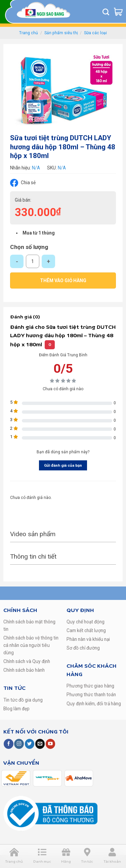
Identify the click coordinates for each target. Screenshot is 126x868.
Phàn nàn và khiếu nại (88, 639)
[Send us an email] (40, 744)
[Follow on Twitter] (30, 744)
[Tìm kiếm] (106, 12)
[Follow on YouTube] (50, 744)
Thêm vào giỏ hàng (63, 280)
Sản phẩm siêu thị (61, 33)
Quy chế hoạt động (86, 622)
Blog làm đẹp (16, 709)
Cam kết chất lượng (86, 630)
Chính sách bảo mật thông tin (29, 625)
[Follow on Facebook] (8, 744)
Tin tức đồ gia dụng (23, 700)
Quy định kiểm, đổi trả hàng (94, 704)
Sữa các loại (95, 33)
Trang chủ (29, 33)
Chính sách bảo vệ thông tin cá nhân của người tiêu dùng (31, 645)
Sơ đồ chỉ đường (83, 648)
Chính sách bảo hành (24, 670)
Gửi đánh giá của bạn (63, 465)
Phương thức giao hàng (90, 686)
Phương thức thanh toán (91, 695)
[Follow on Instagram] (19, 744)
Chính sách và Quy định (27, 661)
